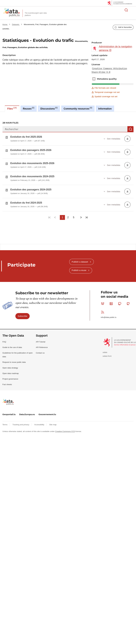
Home (5, 24)
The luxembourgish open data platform (36, 14)
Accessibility (40, 422)
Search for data (126, 10)
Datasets (16, 24)
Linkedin (112, 301)
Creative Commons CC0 (65, 429)
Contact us (40, 351)
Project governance (10, 377)
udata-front (107, 354)
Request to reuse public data (14, 360)
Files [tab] (12, 108)
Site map (53, 422)
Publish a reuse (79, 268)
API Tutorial (41, 340)
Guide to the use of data (12, 345)
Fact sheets (7, 382)
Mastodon (120, 301)
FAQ (4, 340)
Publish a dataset (80, 259)
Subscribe (22, 314)
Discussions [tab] (49, 108)
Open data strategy (10, 365)
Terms (5, 422)
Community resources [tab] (78, 108)
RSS (103, 310)
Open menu (132, 10)
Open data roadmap (11, 371)
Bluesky (103, 301)
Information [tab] (105, 109)
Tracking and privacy (21, 422)
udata (105, 350)
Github (129, 301)
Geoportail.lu (9, 412)
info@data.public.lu (109, 315)
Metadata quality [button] (94, 79)
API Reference (42, 345)
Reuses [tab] (29, 108)
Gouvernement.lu (47, 412)
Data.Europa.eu (27, 412)
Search (130, 129)
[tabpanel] (68, 177)
